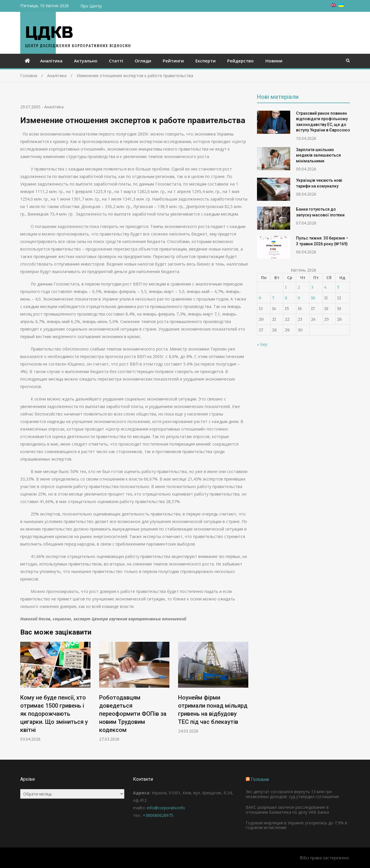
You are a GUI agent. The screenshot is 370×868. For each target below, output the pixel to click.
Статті (116, 61)
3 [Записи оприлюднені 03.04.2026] (312, 287)
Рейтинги (173, 61)
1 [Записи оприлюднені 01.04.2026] (286, 287)
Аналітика (51, 61)
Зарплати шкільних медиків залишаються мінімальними (318, 155)
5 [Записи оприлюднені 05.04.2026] (338, 287)
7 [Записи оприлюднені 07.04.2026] (273, 298)
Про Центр (91, 6)
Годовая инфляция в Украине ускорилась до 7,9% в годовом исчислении (296, 825)
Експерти (206, 61)
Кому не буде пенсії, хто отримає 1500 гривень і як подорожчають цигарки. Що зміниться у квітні (54, 714)
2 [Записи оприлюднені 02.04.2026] (299, 287)
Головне (260, 779)
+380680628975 (158, 815)
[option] (55, 692)
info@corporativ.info (166, 808)
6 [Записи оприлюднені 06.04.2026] (260, 298)
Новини (274, 61)
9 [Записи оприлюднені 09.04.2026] (299, 298)
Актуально (86, 61)
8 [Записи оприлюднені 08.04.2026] (286, 298)
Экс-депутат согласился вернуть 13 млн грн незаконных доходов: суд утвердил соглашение (292, 794)
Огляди (143, 61)
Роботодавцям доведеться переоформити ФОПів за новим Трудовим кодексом (133, 714)
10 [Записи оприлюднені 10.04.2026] (313, 298)
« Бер (262, 344)
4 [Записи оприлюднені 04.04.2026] (326, 287)
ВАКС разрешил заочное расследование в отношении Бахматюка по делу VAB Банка (287, 810)
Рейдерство (240, 61)
